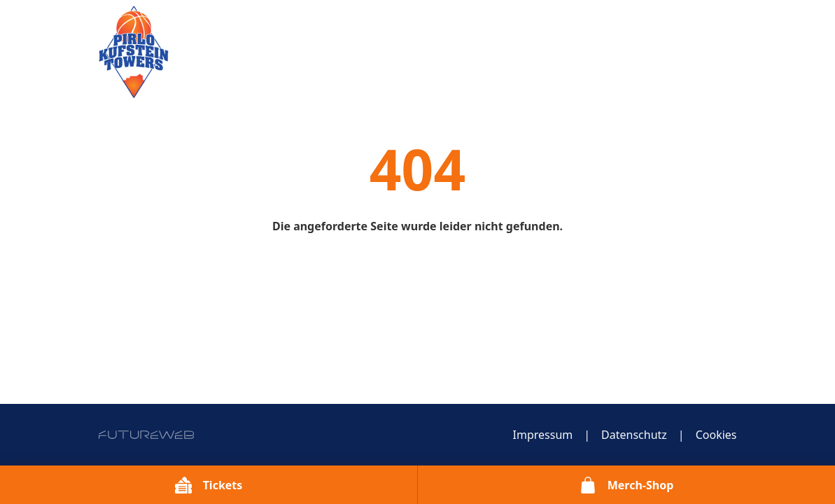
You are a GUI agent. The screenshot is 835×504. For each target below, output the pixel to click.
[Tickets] (209, 485)
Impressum (543, 435)
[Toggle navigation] (729, 30)
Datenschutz (634, 435)
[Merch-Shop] (626, 485)
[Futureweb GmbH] (146, 435)
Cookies (716, 435)
